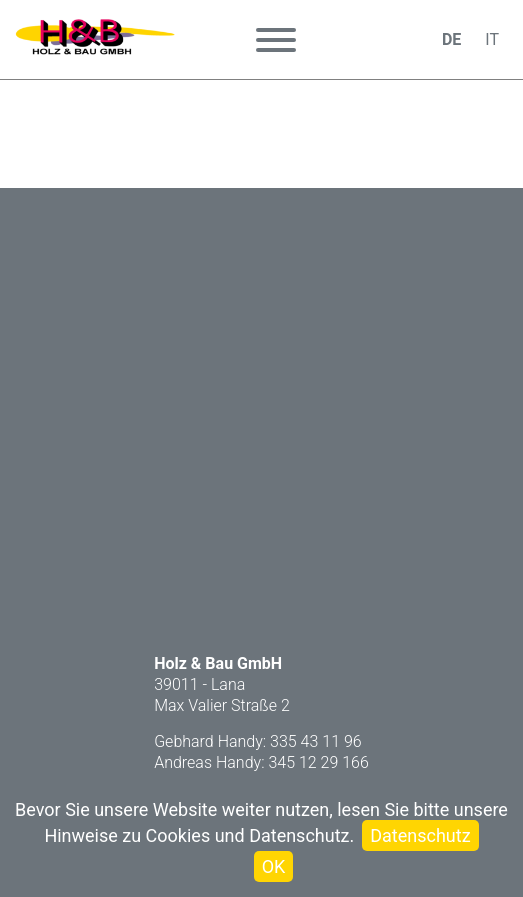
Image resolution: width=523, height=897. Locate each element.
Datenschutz (420, 835)
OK (274, 866)
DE (451, 39)
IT (492, 39)
